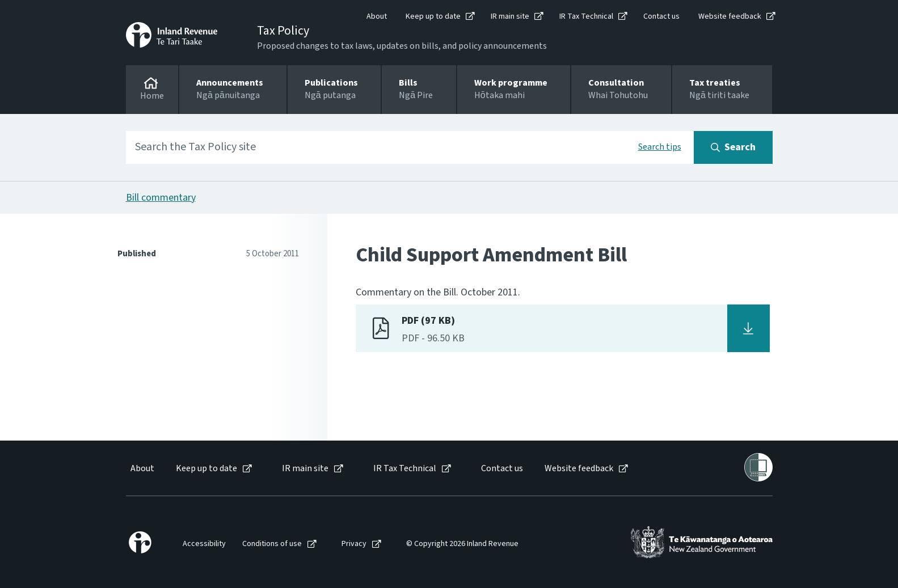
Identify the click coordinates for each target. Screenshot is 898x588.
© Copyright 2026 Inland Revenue (462, 544)
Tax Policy (283, 31)
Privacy (354, 544)
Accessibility (204, 544)
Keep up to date (433, 16)
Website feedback (730, 16)
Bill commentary (161, 198)
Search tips (660, 147)
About (377, 16)
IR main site (510, 16)
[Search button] (733, 147)
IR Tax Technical (586, 16)
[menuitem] (142, 469)
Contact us (661, 16)
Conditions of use (272, 544)
